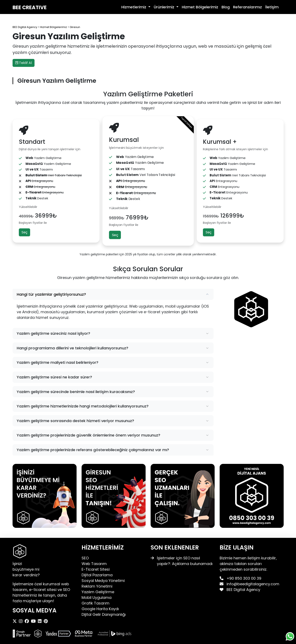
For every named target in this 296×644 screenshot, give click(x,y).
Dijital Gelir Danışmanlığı (104, 614)
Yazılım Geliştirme (98, 592)
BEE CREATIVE (30, 7)
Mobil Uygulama (97, 598)
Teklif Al (24, 63)
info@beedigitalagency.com (253, 584)
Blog (226, 7)
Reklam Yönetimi (97, 586)
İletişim (272, 7)
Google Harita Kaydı (100, 609)
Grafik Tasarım (95, 603)
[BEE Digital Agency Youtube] (34, 621)
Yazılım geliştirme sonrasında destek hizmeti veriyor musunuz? (75, 421)
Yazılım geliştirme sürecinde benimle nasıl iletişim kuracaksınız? (76, 392)
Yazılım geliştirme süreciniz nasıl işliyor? (53, 333)
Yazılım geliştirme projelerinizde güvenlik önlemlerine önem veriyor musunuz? (88, 435)
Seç (24, 232)
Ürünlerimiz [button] (165, 7)
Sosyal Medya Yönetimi (103, 581)
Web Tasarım (94, 564)
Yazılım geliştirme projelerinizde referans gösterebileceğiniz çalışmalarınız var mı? (93, 450)
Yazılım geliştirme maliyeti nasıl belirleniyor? (58, 362)
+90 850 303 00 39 (244, 578)
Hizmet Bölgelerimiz (200, 7)
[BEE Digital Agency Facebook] (28, 621)
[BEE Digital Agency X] (16, 621)
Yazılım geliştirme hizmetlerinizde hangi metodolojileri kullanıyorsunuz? (83, 406)
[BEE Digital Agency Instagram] (22, 621)
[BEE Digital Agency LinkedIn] (41, 621)
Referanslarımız (247, 7)
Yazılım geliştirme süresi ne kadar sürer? (54, 377)
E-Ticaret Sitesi (96, 569)
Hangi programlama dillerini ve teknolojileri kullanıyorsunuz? (72, 348)
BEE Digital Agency (243, 590)
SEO (85, 558)
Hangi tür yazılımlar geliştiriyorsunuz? (51, 294)
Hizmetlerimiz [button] (134, 7)
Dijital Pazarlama (97, 575)
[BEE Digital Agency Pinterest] (47, 621)
